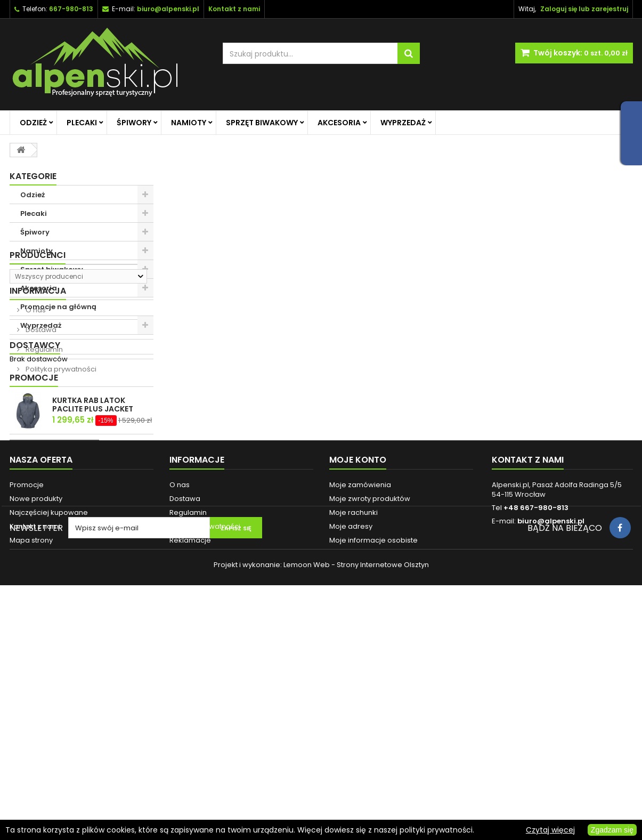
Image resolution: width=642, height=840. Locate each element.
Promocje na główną (58, 307)
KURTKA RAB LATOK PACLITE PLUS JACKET (93, 575)
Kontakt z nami (35, 733)
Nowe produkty (36, 705)
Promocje (34, 548)
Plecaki (82, 123)
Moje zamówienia (360, 691)
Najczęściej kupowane (49, 719)
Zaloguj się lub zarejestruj (584, 9)
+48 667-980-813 (536, 714)
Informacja (38, 404)
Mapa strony (31, 746)
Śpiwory (134, 123)
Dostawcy (35, 510)
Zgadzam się (612, 830)
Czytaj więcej (550, 830)
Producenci (38, 353)
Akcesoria (339, 123)
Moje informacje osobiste (373, 746)
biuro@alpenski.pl (168, 9)
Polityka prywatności (60, 483)
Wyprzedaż (403, 123)
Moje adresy (351, 733)
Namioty (189, 123)
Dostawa (40, 443)
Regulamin (43, 463)
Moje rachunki (353, 719)
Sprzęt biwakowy (262, 123)
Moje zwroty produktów (370, 705)
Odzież (33, 123)
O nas (35, 423)
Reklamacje (190, 746)
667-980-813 (71, 9)
